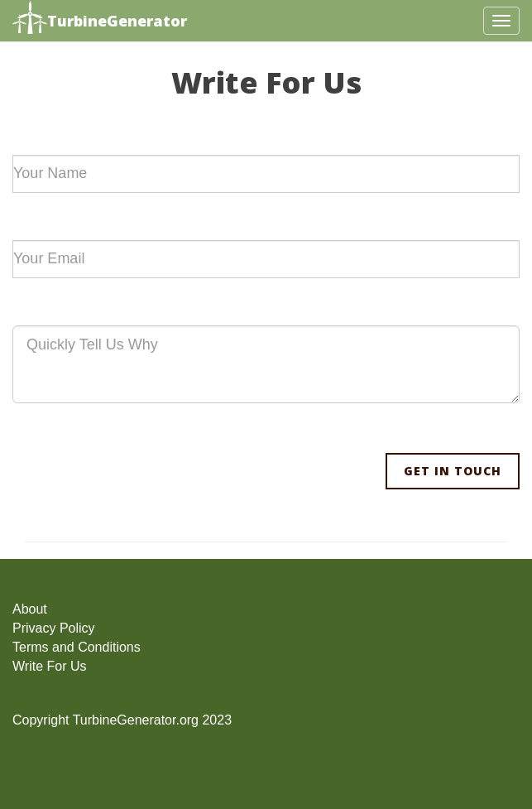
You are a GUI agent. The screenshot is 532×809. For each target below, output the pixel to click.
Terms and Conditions (77, 647)
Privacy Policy (54, 628)
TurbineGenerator (100, 19)
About (30, 609)
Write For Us (49, 666)
